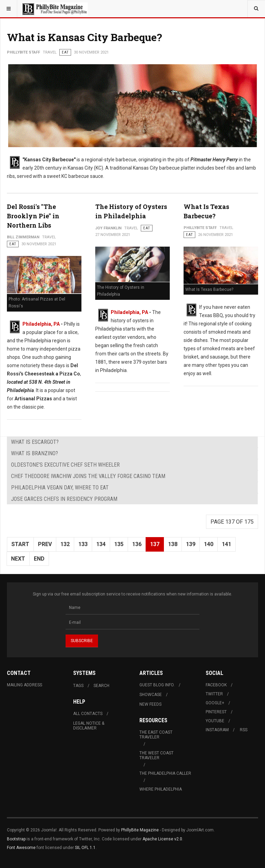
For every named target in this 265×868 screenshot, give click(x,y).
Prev (45, 544)
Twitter (214, 694)
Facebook (216, 685)
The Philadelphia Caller (165, 773)
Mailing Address (24, 685)
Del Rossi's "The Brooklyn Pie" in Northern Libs (33, 216)
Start (20, 544)
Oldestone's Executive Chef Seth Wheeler (65, 465)
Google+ (215, 703)
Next (18, 559)
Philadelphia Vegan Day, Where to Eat (60, 488)
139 (191, 544)
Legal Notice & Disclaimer (89, 726)
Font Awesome (21, 848)
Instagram (217, 730)
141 (227, 544)
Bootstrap (16, 839)
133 (83, 544)
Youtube (215, 721)
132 (65, 544)
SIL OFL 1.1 (85, 848)
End (39, 559)
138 (173, 544)
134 (101, 544)
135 (119, 544)
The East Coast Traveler (156, 735)
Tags (78, 686)
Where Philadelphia (161, 789)
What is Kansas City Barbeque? (85, 37)
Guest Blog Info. (157, 685)
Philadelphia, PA (41, 324)
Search (101, 686)
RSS (244, 730)
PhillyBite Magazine (140, 830)
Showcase (151, 695)
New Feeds (150, 704)
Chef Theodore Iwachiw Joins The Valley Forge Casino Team (88, 476)
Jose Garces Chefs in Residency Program (64, 499)
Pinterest (216, 712)
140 (209, 544)
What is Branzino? (35, 453)
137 (155, 544)
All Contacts (88, 714)
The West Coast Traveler (156, 755)
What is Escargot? (35, 442)
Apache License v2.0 (162, 839)
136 (137, 544)
